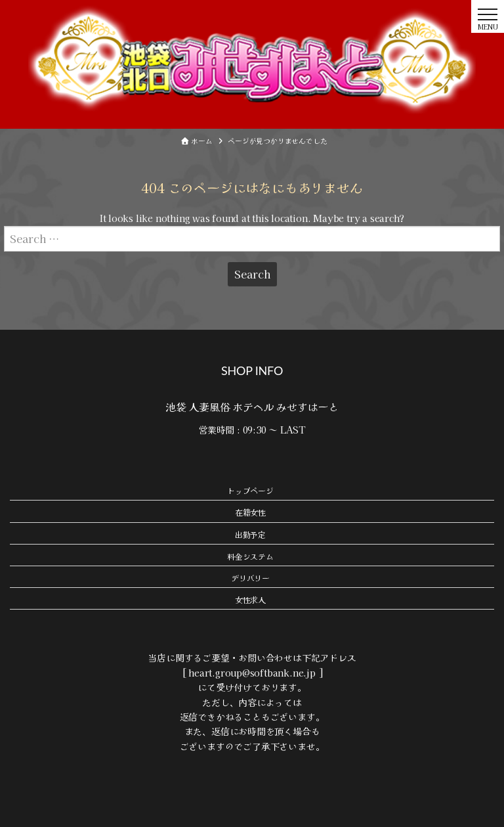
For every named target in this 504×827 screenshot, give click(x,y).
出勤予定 (250, 534)
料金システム (250, 556)
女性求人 (250, 599)
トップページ (250, 490)
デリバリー (250, 578)
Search (252, 274)
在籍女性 (250, 512)
